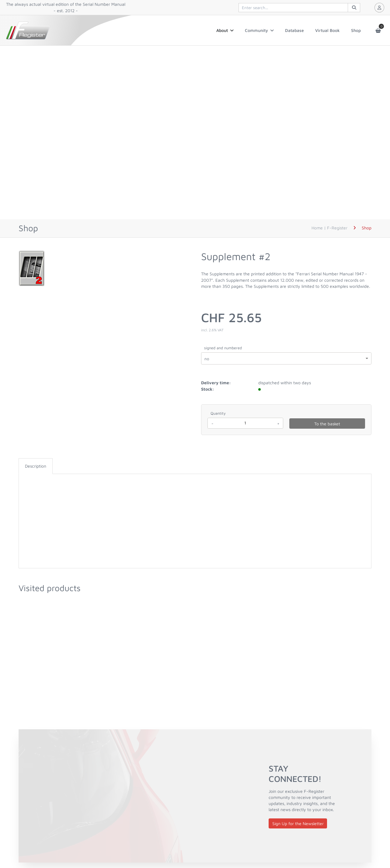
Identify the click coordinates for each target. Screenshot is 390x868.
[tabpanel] (195, 480)
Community (259, 30)
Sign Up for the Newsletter (298, 823)
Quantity (218, 413)
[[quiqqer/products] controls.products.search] (299, 8)
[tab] (36, 466)
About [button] (225, 30)
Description (36, 466)
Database (294, 30)
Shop (356, 30)
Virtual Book (327, 30)
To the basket (327, 424)
